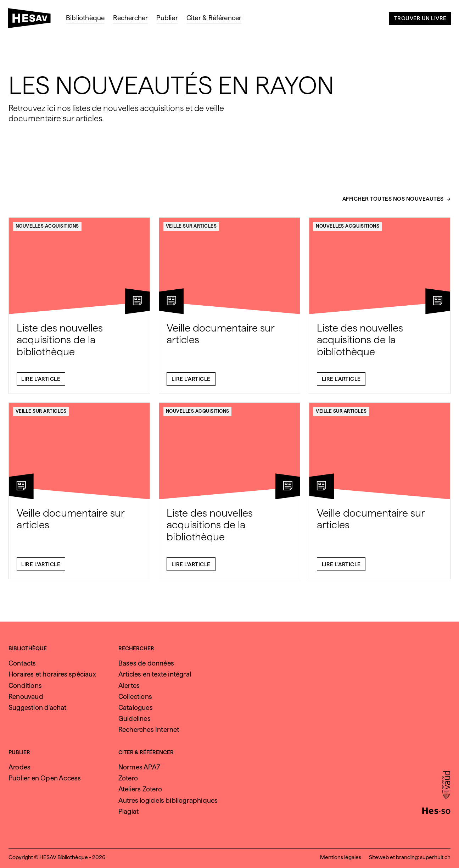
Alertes (129, 686)
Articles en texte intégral (155, 674)
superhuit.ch (435, 857)
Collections (135, 697)
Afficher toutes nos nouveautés (393, 203)
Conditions (25, 686)
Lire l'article (41, 383)
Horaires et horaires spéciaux (52, 674)
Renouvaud (26, 697)
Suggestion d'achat (38, 708)
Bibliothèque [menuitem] (85, 18)
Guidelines (135, 719)
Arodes (19, 767)
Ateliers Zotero (140, 789)
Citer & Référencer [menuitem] (214, 18)
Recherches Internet (149, 730)
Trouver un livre (420, 18)
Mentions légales (341, 857)
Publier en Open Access (45, 778)
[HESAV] (32, 20)
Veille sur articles (191, 230)
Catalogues (136, 708)
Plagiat (128, 811)
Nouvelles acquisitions (47, 230)
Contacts (22, 663)
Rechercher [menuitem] (130, 18)
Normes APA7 (139, 767)
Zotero (128, 778)
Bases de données (146, 663)
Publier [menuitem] (167, 18)
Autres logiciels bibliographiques (168, 800)
